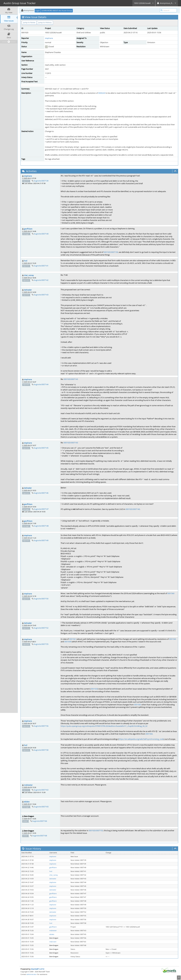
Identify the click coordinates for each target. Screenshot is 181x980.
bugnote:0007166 (40, 821)
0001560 (171, 593)
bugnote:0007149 (41, 540)
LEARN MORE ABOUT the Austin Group (57, 11)
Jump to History (45, 22)
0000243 (102, 93)
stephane (49, 38)
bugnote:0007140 (41, 234)
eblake (27, 802)
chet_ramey (29, 275)
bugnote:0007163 (41, 790)
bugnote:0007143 (41, 295)
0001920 (94, 689)
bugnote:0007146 (41, 493)
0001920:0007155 (96, 830)
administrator (32, 974)
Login (38, 11)
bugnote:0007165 (41, 807)
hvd (26, 261)
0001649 (68, 642)
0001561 (73, 639)
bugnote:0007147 (41, 509)
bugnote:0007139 (41, 181)
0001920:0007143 (71, 379)
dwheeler (28, 290)
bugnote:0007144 (41, 384)
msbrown (53, 942)
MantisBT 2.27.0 (38, 969)
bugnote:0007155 (41, 644)
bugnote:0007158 (41, 750)
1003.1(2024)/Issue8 (144, 3)
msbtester (28, 785)
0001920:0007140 (133, 509)
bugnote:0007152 (41, 628)
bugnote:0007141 (41, 266)
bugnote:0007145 (41, 448)
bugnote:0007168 (40, 836)
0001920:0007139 (111, 252)
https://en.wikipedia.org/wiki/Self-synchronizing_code (141, 739)
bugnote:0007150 (41, 599)
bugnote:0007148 (41, 526)
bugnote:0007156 (41, 726)
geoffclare (28, 229)
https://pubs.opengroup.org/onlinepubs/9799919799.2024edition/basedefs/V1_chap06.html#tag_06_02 (104, 726)
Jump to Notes (29, 22)
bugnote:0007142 (41, 280)
